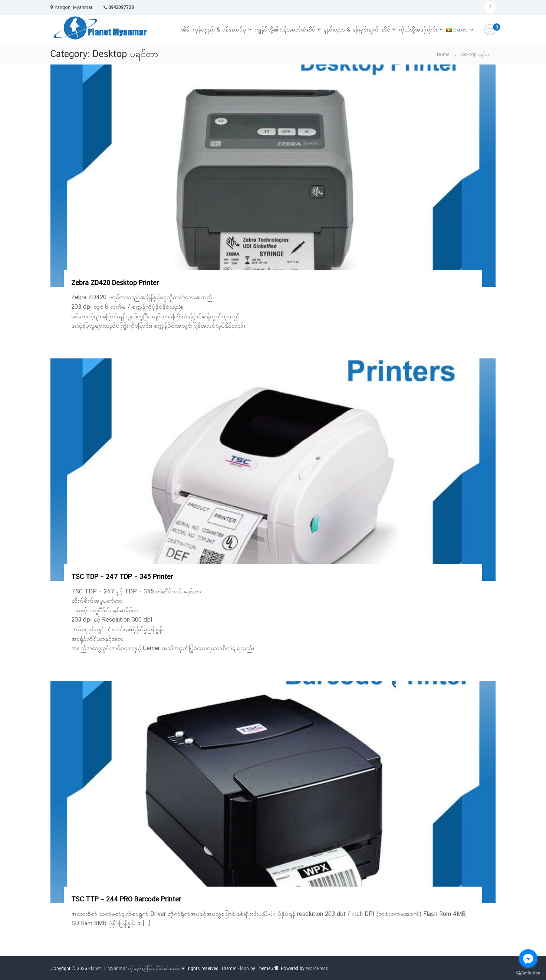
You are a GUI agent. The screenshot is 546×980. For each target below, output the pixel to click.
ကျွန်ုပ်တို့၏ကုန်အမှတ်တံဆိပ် (285, 29)
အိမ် (185, 29)
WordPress (317, 969)
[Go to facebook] (528, 959)
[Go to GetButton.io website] (528, 973)
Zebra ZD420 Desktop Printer (115, 283)
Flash (243, 969)
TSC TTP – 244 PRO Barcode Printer (126, 899)
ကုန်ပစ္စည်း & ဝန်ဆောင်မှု (219, 29)
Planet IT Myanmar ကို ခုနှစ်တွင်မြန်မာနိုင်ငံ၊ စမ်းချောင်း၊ (134, 969)
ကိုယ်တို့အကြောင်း (418, 29)
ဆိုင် (386, 29)
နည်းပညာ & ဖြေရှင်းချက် (351, 29)
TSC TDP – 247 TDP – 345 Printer (122, 577)
